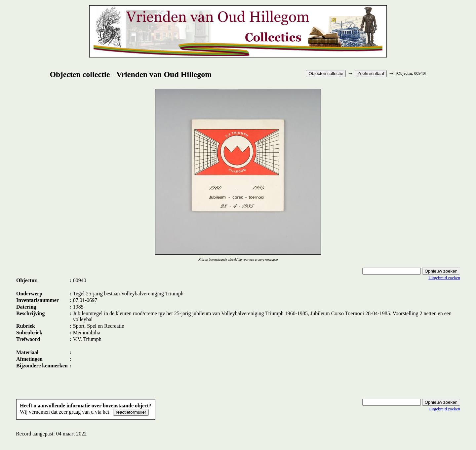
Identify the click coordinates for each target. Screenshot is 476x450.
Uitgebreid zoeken (444, 278)
